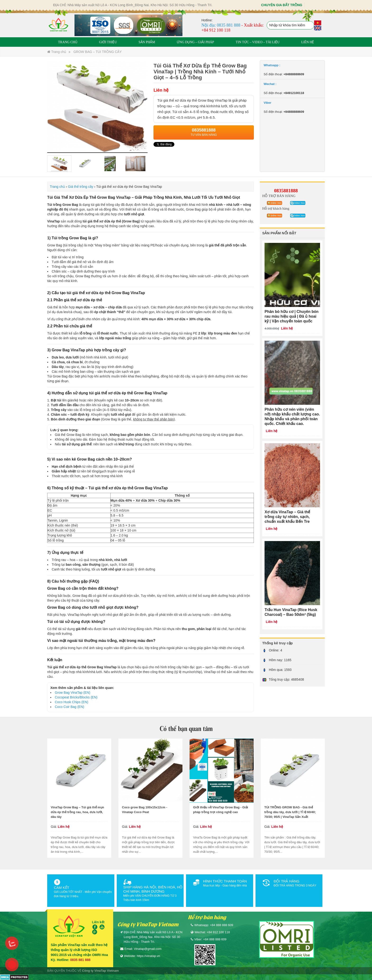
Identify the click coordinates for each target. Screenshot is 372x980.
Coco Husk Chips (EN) (72, 702)
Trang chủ (57, 52)
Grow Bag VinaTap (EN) (72, 693)
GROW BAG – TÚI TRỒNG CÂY (97, 52)
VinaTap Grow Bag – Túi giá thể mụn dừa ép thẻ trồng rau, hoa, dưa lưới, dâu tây (77, 812)
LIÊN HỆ (308, 42)
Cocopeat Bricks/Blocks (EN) (76, 697)
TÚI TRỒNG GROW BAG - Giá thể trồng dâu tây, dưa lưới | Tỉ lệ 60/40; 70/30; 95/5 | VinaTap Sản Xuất (290, 812)
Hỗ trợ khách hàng (276, 208)
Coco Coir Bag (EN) (70, 707)
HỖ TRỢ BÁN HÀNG (279, 196)
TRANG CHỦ (68, 42)
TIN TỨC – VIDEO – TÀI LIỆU (258, 42)
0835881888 (286, 191)
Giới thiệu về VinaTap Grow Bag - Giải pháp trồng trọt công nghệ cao (221, 810)
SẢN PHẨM (147, 42)
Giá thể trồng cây (81, 187)
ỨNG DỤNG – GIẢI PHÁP (195, 42)
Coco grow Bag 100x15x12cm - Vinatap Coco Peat (145, 810)
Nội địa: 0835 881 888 (221, 25)
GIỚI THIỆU (108, 42)
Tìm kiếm (310, 26)
